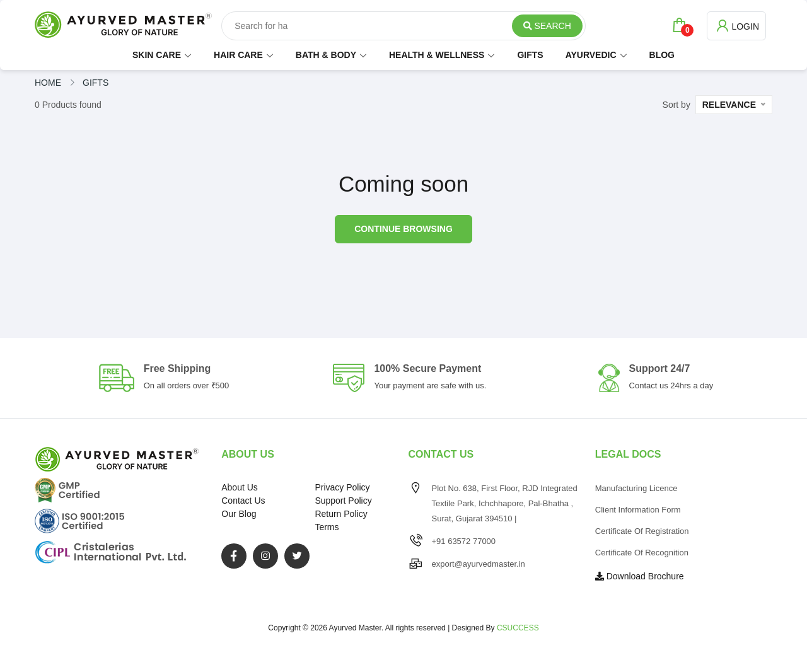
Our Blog (239, 514)
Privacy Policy (342, 487)
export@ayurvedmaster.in (479, 564)
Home (48, 83)
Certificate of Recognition (642, 553)
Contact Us (243, 501)
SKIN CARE (157, 55)
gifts (96, 83)
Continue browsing (403, 229)
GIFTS (530, 55)
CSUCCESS (518, 628)
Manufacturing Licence (636, 488)
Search (547, 26)
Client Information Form (638, 510)
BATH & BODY (326, 55)
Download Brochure (640, 576)
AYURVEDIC (591, 55)
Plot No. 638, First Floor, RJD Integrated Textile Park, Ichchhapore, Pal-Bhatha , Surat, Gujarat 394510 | (505, 503)
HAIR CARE (238, 55)
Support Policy (343, 501)
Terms (327, 527)
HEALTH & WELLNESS (437, 55)
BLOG (662, 55)
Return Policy (341, 514)
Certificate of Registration (642, 531)
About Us (240, 487)
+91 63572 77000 (464, 541)
